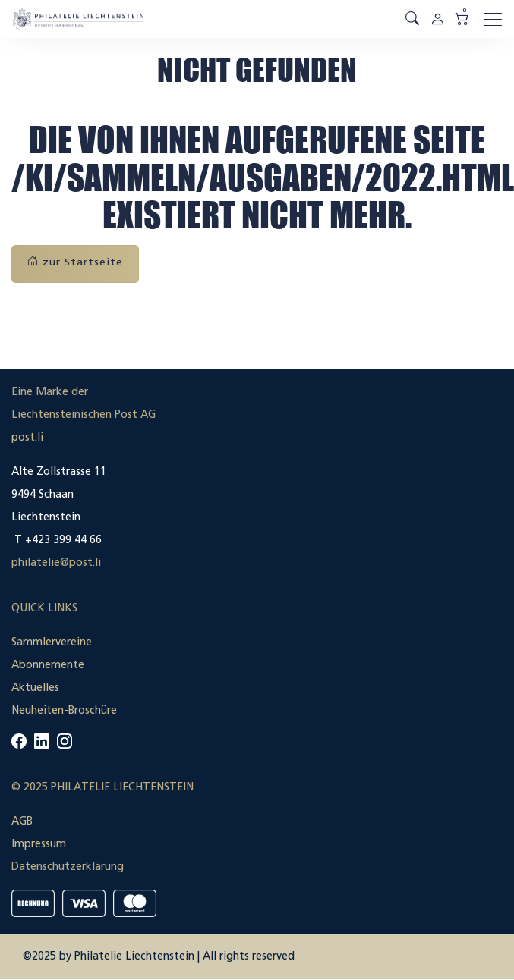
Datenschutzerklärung (68, 867)
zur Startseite (75, 262)
